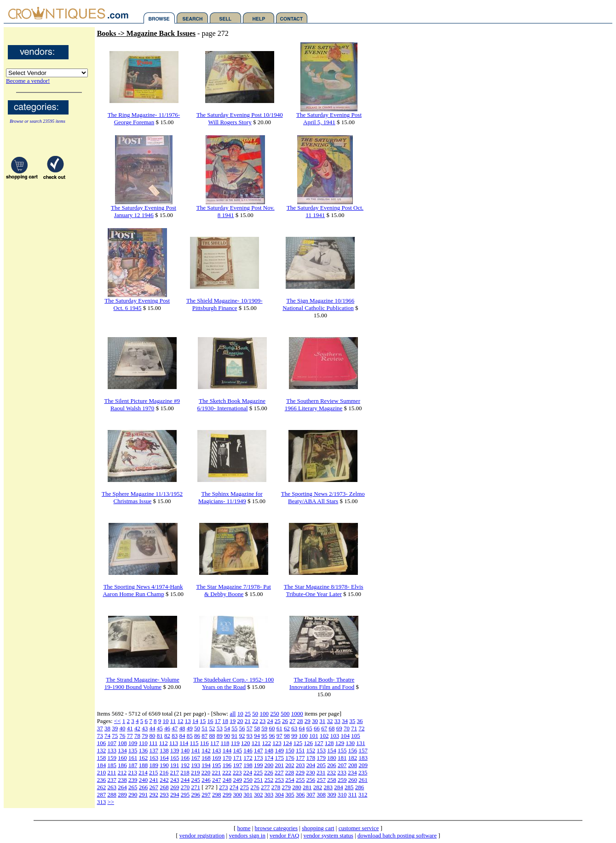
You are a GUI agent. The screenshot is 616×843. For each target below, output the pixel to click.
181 (342, 758)
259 (342, 780)
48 (182, 728)
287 (102, 794)
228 (290, 772)
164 (164, 758)
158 (102, 758)
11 (173, 721)
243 (175, 780)
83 (175, 736)
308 (321, 794)
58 (257, 728)
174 (269, 758)
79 (145, 736)
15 (203, 721)
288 (112, 794)
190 (164, 765)
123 (277, 743)
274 (234, 787)
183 (363, 758)
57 (250, 728)
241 (154, 780)
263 (112, 787)
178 (311, 758)
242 (164, 780)
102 (324, 736)
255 (300, 780)
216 (164, 772)
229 (300, 772)
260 (353, 780)
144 (227, 750)
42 (137, 728)
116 (204, 743)
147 (259, 750)
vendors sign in (247, 835)
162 (144, 758)
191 (175, 765)
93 (250, 736)
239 (133, 780)
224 (248, 772)
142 (206, 750)
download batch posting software (397, 835)
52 (212, 728)
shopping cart (318, 828)
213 (132, 772)
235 (363, 772)
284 (339, 787)
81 (160, 736)
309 (332, 794)
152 (311, 750)
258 (332, 780)
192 (185, 765)
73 (100, 736)
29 (308, 721)
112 (164, 743)
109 (133, 743)
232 (332, 772)
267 (154, 787)
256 (311, 780)
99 (294, 736)
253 (279, 780)
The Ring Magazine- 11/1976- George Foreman (144, 118)
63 (294, 728)
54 (227, 728)
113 (174, 743)
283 (328, 787)
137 (154, 750)
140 (185, 750)
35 (352, 721)
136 (144, 750)
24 (270, 721)
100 (264, 714)
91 (234, 736)
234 (352, 772)
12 (181, 721)
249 (237, 780)
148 (269, 750)
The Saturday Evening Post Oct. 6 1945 (137, 304)
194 (206, 765)
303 (269, 794)
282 (318, 787)
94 (257, 736)
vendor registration (202, 835)
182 (353, 758)
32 (330, 721)
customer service (359, 828)
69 (339, 728)
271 (196, 787)
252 (269, 780)
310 (342, 794)
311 (353, 794)
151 (300, 750)
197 (237, 765)
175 (279, 758)
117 (215, 743)
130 (350, 743)
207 (342, 765)
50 (255, 714)
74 (107, 736)
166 (185, 758)
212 (122, 772)
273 (224, 787)
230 (311, 772)
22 (255, 721)
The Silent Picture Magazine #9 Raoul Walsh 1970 (142, 404)
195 (217, 765)
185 (112, 765)
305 (290, 794)
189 (154, 765)
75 (115, 736)
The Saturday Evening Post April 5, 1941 (329, 118)
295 (185, 794)
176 (290, 758)
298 (217, 794)
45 (160, 728)
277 (265, 787)
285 (349, 787)
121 (256, 743)
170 (227, 758)
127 (319, 743)
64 (302, 728)
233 (342, 772)
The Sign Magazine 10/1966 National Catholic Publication (318, 304)
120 (246, 743)
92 (242, 736)
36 (360, 721)
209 (363, 765)
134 (122, 750)
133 (112, 750)
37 (100, 728)
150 (290, 750)
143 (217, 750)
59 (264, 728)
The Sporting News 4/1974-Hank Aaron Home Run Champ (143, 590)
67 (324, 728)
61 (279, 728)
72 (361, 728)
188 (144, 765)
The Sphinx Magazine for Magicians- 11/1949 (230, 497)
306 (300, 794)
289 (122, 794)
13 (188, 721)
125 (298, 743)
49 (190, 728)
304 (279, 794)
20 (240, 721)
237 (112, 780)
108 (122, 743)
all (233, 714)
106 (102, 743)
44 (152, 728)
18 (225, 721)
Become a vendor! (28, 81)
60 (272, 728)
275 (245, 787)
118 (225, 743)
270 (185, 787)
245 (196, 780)
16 (210, 721)
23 (262, 721)
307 (311, 794)
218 (185, 772)
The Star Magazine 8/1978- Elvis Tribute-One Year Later (324, 590)
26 (285, 721)
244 (185, 780)
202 (290, 765)
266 (144, 787)
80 (152, 736)
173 (259, 758)
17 (218, 721)
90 (227, 736)
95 (264, 736)
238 (122, 780)
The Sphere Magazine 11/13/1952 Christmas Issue (142, 497)
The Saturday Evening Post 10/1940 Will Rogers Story (240, 118)
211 (112, 772)
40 (122, 728)
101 (314, 736)
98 (287, 736)
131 (361, 743)
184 (102, 765)
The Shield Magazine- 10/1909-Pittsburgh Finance (225, 304)
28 (300, 721)
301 (248, 794)
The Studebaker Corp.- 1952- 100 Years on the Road (233, 683)
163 (154, 758)
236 (102, 780)
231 (321, 772)
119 (235, 743)
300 (237, 794)
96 (272, 736)
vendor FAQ (284, 835)
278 (276, 787)
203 (300, 765)
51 (204, 728)
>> (111, 802)
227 (279, 772)
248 (227, 780)
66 (317, 728)
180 (332, 758)
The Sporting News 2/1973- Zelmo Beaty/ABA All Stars (323, 497)
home (244, 828)
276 (255, 787)
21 (248, 721)
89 (220, 736)
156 (353, 750)
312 (363, 794)
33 (337, 721)
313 (102, 802)
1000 (297, 714)
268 (164, 787)
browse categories (276, 828)
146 (248, 750)
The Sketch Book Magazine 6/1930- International (231, 404)
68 (331, 728)
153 (321, 750)
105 (356, 736)
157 (363, 750)
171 (237, 758)
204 (311, 765)
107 (112, 743)
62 (287, 728)
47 (175, 728)
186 (122, 765)
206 (332, 765)
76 (122, 736)
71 (354, 728)
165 (175, 758)
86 (197, 736)
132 (102, 750)
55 (234, 728)
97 (279, 736)
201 (279, 765)
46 (167, 728)
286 (360, 787)
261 (363, 780)
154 (332, 750)
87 (204, 736)
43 (145, 728)
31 (322, 721)
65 (309, 728)
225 (258, 772)
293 (164, 794)
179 (321, 758)
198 (248, 765)
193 (196, 765)
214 (143, 772)
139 (175, 750)
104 (345, 736)
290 (133, 794)
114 (184, 743)
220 (206, 772)
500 (285, 714)
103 (335, 736)
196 (227, 765)
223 (237, 772)
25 (248, 714)
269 (175, 787)
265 (133, 787)
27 (292, 721)
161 (133, 758)
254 (290, 780)
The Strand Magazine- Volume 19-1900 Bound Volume (142, 683)
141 (196, 750)
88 (212, 736)
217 (174, 772)
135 (133, 750)
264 (122, 787)
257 (321, 780)
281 (307, 787)
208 (353, 765)
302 (259, 794)
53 (220, 728)
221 (216, 772)
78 (137, 736)
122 (266, 743)
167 (196, 758)
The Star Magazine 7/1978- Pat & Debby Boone (233, 590)
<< (118, 721)
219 (196, 772)
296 (196, 794)
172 (248, 758)
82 (167, 736)
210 (102, 772)
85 (190, 736)
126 (308, 743)
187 (133, 765)
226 (269, 772)
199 (259, 765)
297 (206, 794)
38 (107, 728)
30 (315, 721)
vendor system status (328, 835)
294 (175, 794)
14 (195, 721)
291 (144, 794)
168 (206, 758)
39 (115, 728)
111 (153, 743)
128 (329, 743)
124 (288, 743)
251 (259, 780)
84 (182, 736)
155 (342, 750)
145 (237, 750)
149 (279, 750)
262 (102, 787)
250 (275, 714)
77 (130, 736)
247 (217, 780)
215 (154, 772)
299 (227, 794)
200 (269, 765)
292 (154, 794)
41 (130, 728)
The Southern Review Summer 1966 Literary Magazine (322, 404)
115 (194, 743)
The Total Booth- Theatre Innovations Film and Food (322, 683)
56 (242, 728)
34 (345, 721)
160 (122, 758)
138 (164, 750)
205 (321, 765)
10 (240, 714)
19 (233, 721)
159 (112, 758)
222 (227, 772)
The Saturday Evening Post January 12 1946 (144, 211)
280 (297, 787)
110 (143, 743)
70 (347, 728)
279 (287, 787)
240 (144, 780)
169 (217, 758)
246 (206, 780)
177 (300, 758)
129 (340, 743)
